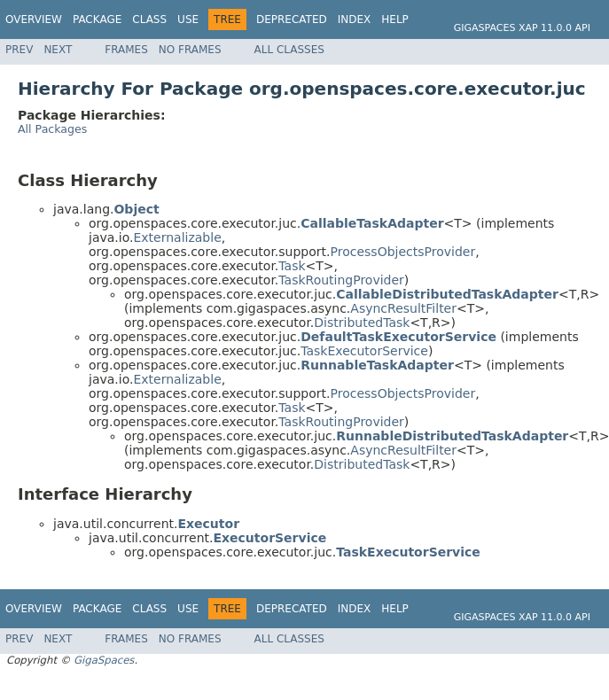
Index (355, 19)
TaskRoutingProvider (341, 280)
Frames (126, 50)
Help (395, 19)
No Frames (190, 50)
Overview (34, 19)
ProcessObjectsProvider (403, 252)
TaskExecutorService (364, 351)
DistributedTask (362, 323)
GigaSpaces (104, 660)
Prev (19, 50)
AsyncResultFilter (403, 308)
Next (58, 50)
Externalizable (177, 237)
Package (97, 19)
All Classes (289, 50)
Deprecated (292, 19)
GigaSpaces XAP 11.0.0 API (522, 28)
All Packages (52, 129)
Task (292, 266)
